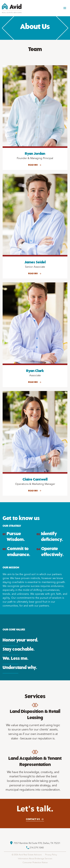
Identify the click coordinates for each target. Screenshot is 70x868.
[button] (65, 8)
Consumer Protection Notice (35, 863)
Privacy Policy (51, 855)
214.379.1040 (37, 848)
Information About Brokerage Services (35, 859)
